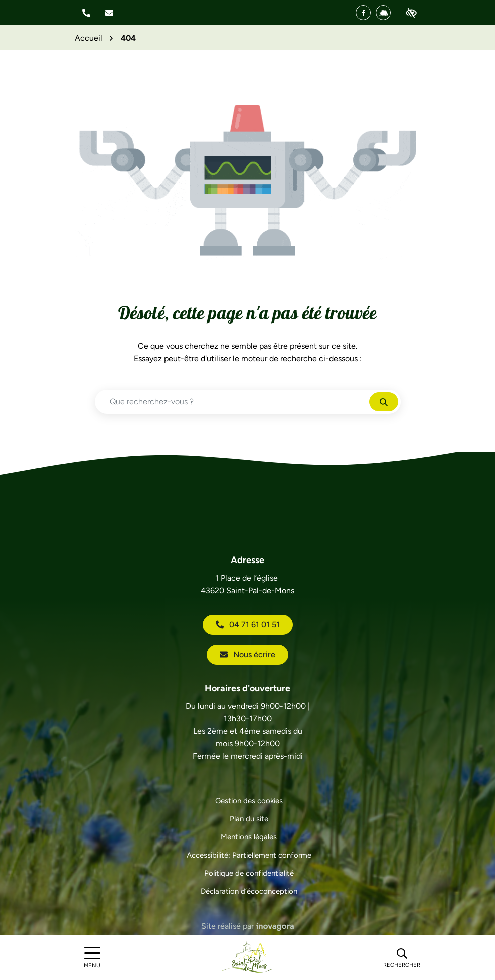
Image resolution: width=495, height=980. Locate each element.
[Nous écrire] (109, 13)
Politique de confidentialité (249, 873)
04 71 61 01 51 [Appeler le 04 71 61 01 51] (248, 624)
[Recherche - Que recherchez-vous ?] (232, 402)
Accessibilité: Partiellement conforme (249, 855)
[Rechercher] (402, 957)
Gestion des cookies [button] (249, 801)
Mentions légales (249, 837)
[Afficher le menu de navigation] (92, 958)
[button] (86, 13)
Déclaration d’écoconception (249, 891)
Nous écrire (248, 655)
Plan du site (249, 819)
